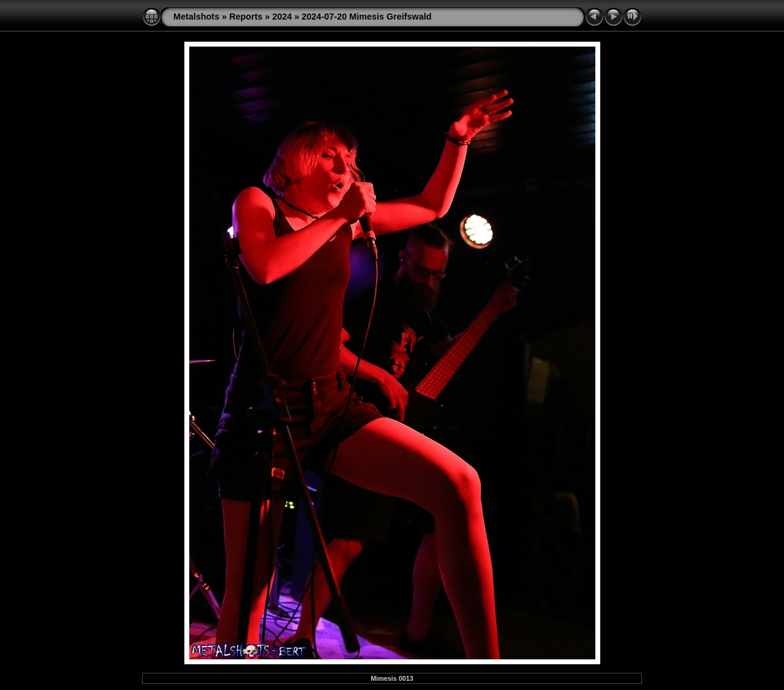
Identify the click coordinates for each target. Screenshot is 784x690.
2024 (282, 17)
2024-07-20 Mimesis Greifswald (367, 17)
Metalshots (196, 17)
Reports (246, 17)
